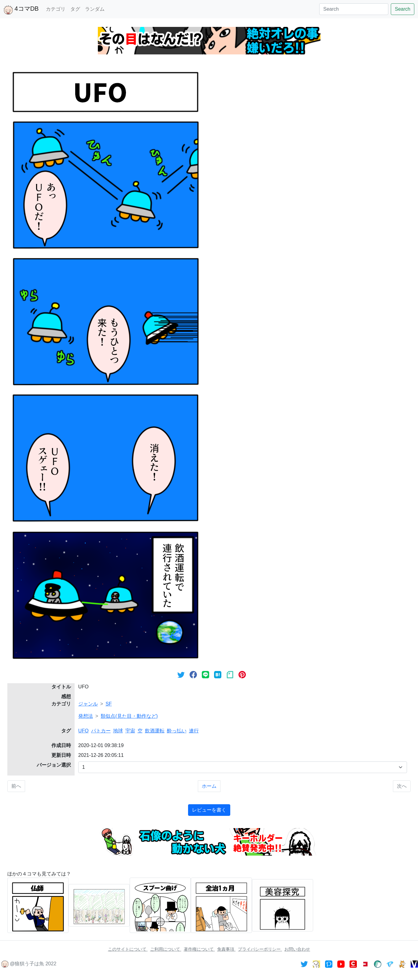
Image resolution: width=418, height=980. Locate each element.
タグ (75, 9)
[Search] (354, 9)
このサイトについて (128, 949)
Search (403, 9)
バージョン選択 (54, 765)
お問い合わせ (297, 949)
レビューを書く (209, 810)
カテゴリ (56, 9)
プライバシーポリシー (260, 949)
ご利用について (166, 949)
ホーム (209, 786)
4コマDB (21, 10)
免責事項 (226, 949)
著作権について (199, 949)
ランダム (95, 9)
